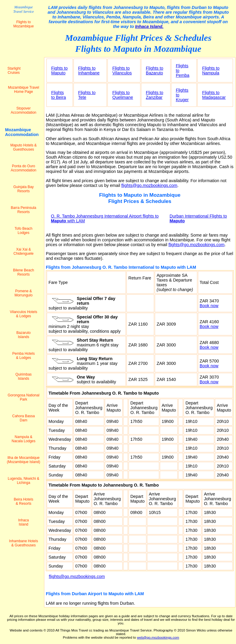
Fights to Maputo (59, 71)
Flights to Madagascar (214, 95)
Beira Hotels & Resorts (23, 501)
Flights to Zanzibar (154, 95)
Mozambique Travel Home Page (24, 90)
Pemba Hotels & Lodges (23, 356)
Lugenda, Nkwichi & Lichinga (24, 481)
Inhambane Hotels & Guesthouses (23, 543)
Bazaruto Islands (24, 335)
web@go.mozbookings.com (158, 637)
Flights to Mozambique (24, 24)
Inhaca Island (24, 522)
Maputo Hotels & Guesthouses (24, 147)
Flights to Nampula (211, 71)
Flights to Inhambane (89, 71)
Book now (209, 306)
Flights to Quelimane (123, 95)
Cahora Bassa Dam (24, 418)
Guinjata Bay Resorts (24, 189)
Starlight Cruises (14, 71)
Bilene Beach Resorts (24, 272)
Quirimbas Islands (24, 376)
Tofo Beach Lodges (24, 231)
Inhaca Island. (149, 26)
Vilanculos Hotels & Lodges (24, 314)
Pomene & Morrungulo (24, 293)
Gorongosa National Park (24, 397)
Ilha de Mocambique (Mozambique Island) (24, 460)
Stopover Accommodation (24, 110)
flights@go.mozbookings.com (149, 185)
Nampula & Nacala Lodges (24, 439)
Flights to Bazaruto (154, 71)
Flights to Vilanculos (122, 71)
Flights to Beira (59, 95)
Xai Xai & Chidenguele (23, 251)
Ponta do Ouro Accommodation (24, 168)
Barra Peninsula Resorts (23, 210)
